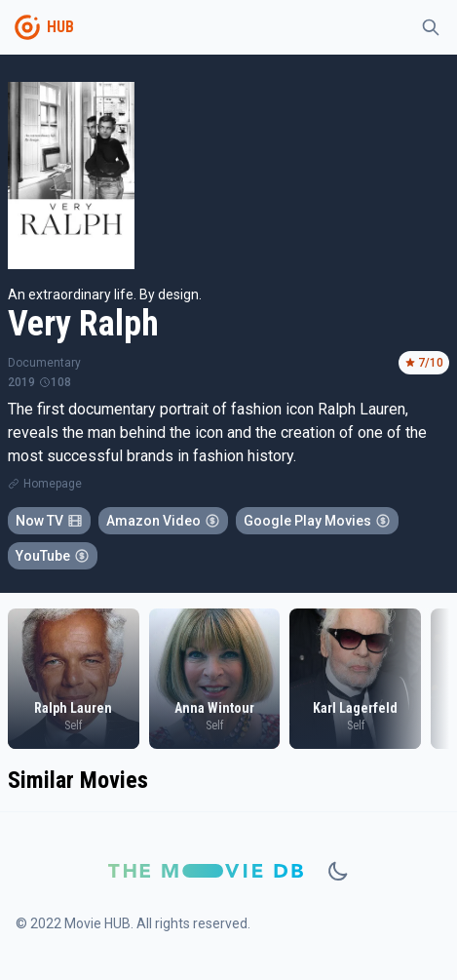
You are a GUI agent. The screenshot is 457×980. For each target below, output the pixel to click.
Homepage (53, 484)
